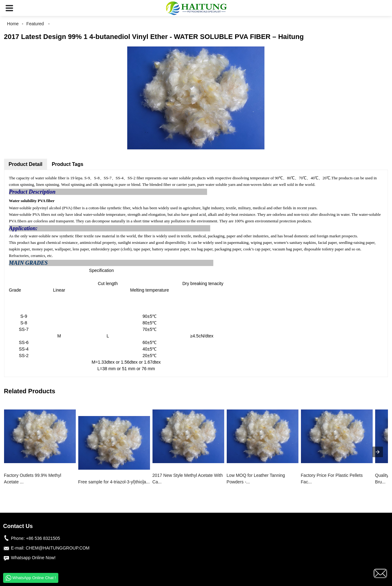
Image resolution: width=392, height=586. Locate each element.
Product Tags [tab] (68, 164)
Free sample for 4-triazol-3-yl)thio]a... (114, 482)
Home (13, 24)
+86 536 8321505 (43, 538)
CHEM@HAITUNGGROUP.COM (58, 548)
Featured (35, 24)
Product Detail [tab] (26, 164)
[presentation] (378, 452)
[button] (9, 8)
